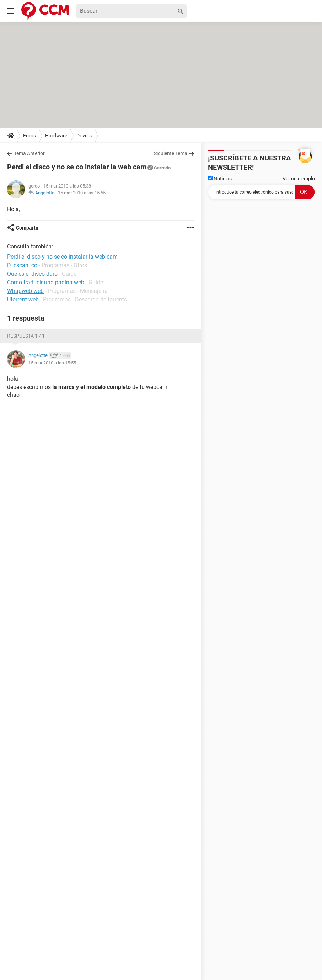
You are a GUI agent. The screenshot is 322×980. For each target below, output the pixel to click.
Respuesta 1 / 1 (26, 336)
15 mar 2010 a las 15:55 (82, 193)
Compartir (27, 228)
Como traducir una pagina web (46, 282)
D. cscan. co (22, 265)
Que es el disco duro (32, 274)
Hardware (56, 136)
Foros (29, 136)
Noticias (220, 179)
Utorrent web (23, 299)
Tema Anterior (29, 153)
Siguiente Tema (171, 153)
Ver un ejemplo (299, 179)
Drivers (84, 136)
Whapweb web (25, 291)
